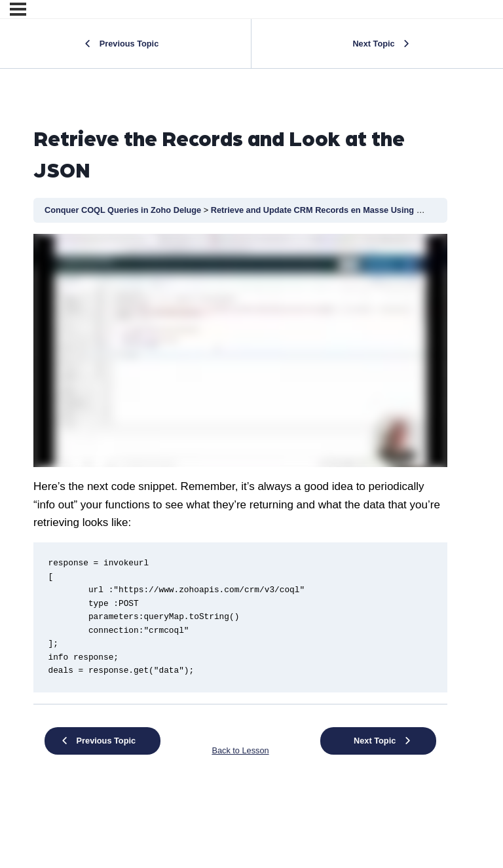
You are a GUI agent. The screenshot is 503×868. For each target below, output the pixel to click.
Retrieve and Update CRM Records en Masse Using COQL (327, 210)
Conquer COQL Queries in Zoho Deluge (124, 210)
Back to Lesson (240, 750)
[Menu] (18, 9)
